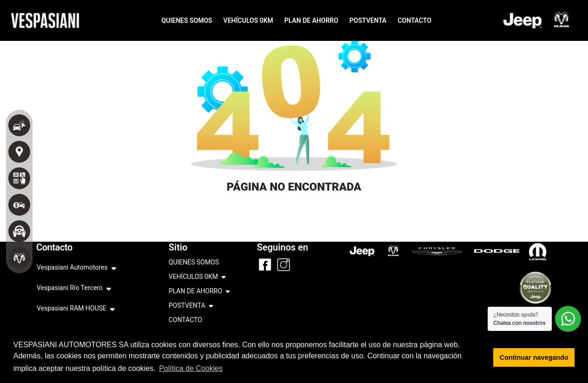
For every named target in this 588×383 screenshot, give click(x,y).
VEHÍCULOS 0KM (248, 20)
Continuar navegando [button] (534, 357)
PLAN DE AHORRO (311, 20)
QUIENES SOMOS (187, 20)
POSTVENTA (368, 20)
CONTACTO (415, 20)
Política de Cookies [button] (191, 368)
